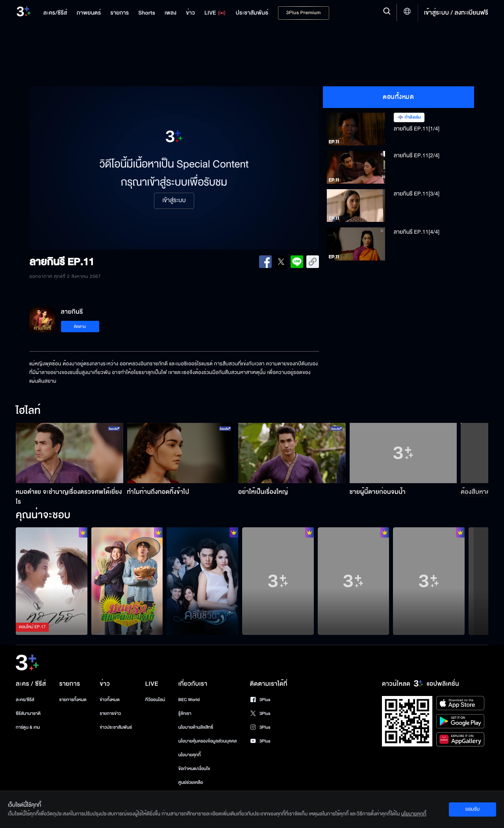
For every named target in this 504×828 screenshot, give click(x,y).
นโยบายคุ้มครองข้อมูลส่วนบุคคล (208, 741)
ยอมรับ (472, 809)
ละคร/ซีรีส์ (25, 700)
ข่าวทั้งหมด (110, 700)
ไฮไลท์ (28, 411)
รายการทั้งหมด (73, 700)
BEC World (189, 700)
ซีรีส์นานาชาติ (28, 714)
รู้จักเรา (185, 714)
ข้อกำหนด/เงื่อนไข (194, 769)
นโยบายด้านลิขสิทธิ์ (196, 727)
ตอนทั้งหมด (398, 97)
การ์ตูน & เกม (28, 727)
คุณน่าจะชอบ (43, 515)
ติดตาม (80, 327)
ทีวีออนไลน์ (155, 700)
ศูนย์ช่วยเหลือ (191, 782)
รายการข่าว (110, 714)
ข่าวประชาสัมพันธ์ (116, 727)
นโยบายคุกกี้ (190, 755)
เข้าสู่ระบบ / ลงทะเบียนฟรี (456, 13)
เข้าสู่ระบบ (174, 201)
